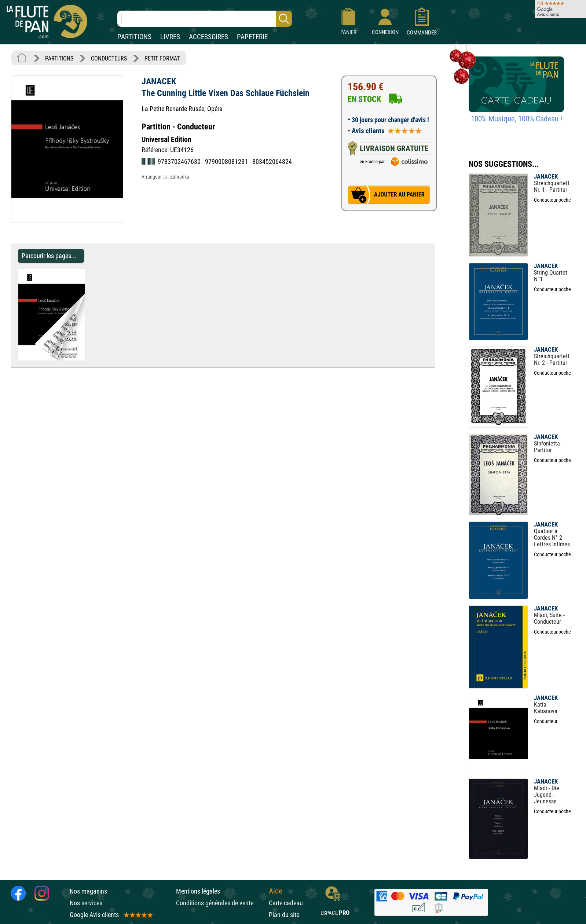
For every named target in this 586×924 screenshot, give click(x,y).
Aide (276, 891)
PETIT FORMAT (162, 58)
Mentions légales (198, 891)
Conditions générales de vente (221, 903)
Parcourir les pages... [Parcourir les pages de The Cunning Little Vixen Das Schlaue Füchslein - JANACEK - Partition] (49, 256)
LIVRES (170, 37)
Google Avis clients (111, 915)
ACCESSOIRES (208, 37)
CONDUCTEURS (109, 58)
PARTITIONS (134, 37)
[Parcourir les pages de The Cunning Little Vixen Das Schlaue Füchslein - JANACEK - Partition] (88, 358)
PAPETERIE (252, 37)
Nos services (86, 903)
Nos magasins (88, 891)
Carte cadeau (286, 903)
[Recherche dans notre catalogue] (205, 19)
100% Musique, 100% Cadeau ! (517, 119)
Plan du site (284, 915)
